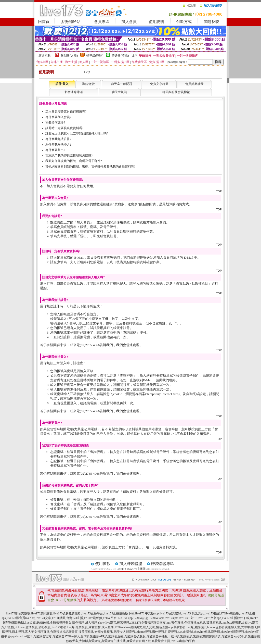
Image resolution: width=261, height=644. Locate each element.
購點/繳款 (88, 84)
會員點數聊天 (194, 84)
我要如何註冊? (55, 122)
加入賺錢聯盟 (131, 564)
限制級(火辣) (69, 56)
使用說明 (156, 22)
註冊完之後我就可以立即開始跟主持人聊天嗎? (77, 133)
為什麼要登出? (55, 150)
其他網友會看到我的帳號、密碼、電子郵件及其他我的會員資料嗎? (90, 167)
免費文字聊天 (159, 84)
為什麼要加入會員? (58, 117)
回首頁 (44, 22)
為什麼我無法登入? (58, 145)
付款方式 (184, 22)
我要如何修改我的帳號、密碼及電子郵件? (74, 161)
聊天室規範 (119, 92)
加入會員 (129, 22)
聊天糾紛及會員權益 (176, 92)
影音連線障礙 (74, 92)
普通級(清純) (120, 56)
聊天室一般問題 (122, 84)
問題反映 (212, 22)
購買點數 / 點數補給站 (192, 283)
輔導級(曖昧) (95, 56)
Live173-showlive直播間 (131, 569)
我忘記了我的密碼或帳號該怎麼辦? (69, 156)
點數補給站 (71, 22)
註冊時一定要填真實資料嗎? (64, 128)
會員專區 (102, 22)
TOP (219, 191)
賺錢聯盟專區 (163, 564)
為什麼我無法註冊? (58, 139)
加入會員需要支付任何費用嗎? (66, 111)
